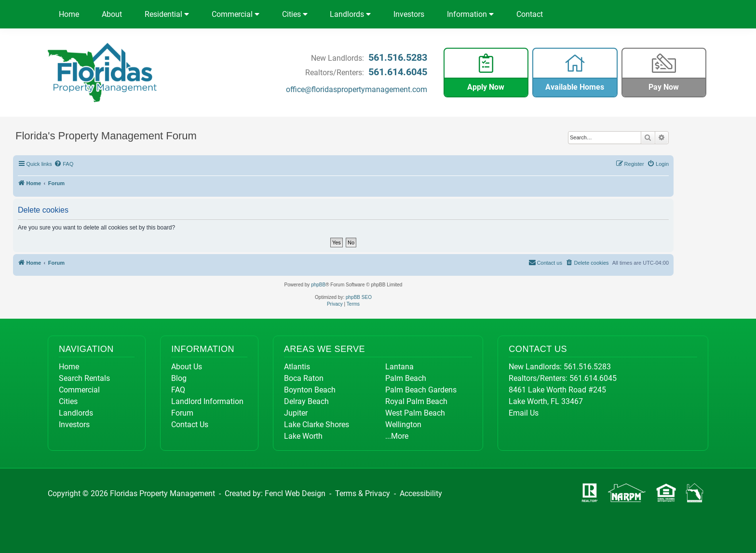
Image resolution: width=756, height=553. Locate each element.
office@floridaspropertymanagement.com (357, 89)
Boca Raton (304, 378)
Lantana (399, 367)
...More (397, 436)
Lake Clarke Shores (317, 425)
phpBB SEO (359, 297)
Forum (182, 413)
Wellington (403, 425)
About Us (187, 367)
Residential (167, 14)
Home (69, 14)
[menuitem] (64, 164)
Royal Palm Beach (416, 401)
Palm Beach (406, 378)
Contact (530, 14)
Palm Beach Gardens (421, 390)
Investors (409, 14)
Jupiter (296, 413)
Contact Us (190, 425)
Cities (295, 14)
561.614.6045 (398, 72)
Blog (179, 378)
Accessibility (421, 493)
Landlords (350, 14)
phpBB (318, 285)
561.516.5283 (398, 57)
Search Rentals (84, 378)
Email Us (524, 413)
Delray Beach (306, 401)
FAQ (178, 390)
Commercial (236, 14)
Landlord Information (207, 401)
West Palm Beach (415, 413)
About (112, 14)
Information (470, 14)
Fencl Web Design (295, 493)
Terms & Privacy (363, 493)
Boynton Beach (310, 390)
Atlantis (297, 367)
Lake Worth (303, 436)
